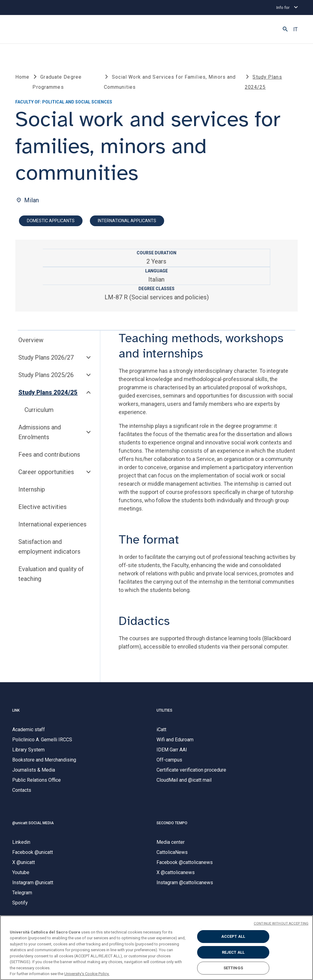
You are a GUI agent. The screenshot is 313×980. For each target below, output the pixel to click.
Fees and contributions (49, 457)
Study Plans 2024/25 (48, 395)
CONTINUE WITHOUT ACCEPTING (281, 924)
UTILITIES (164, 713)
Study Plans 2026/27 (46, 360)
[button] (285, 29)
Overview (31, 342)
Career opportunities (46, 474)
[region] (156, 948)
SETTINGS (233, 968)
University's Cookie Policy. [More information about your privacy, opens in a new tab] (87, 974)
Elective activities (42, 509)
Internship (32, 492)
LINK (16, 713)
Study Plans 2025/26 (46, 377)
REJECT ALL (233, 952)
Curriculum (39, 412)
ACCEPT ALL (233, 936)
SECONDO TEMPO (172, 825)
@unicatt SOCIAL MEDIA (33, 825)
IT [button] (295, 29)
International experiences (52, 527)
